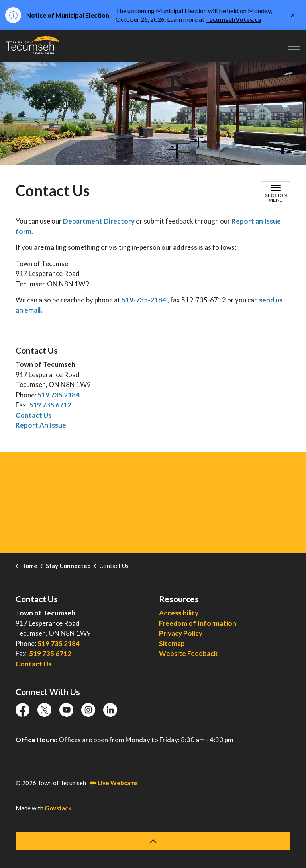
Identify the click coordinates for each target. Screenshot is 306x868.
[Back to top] (153, 841)
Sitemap (172, 643)
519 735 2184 (59, 395)
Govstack (58, 808)
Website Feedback (188, 653)
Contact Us (33, 415)
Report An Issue (41, 425)
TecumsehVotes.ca (233, 19)
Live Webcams (114, 783)
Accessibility (179, 613)
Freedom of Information (198, 623)
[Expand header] (294, 46)
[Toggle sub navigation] (276, 194)
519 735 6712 (50, 405)
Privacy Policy (181, 633)
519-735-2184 (144, 300)
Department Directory (99, 221)
